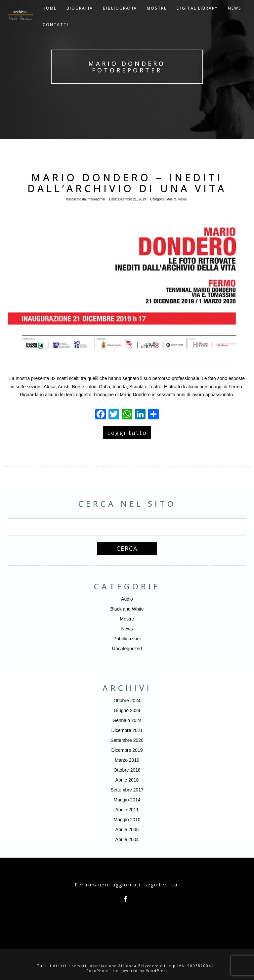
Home (50, 16)
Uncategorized (127, 649)
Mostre (157, 16)
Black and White (127, 609)
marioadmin (96, 199)
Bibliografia (120, 16)
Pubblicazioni (127, 639)
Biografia (80, 16)
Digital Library (197, 16)
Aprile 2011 (127, 810)
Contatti (56, 33)
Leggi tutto (127, 433)
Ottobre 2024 (127, 701)
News (182, 199)
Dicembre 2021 (127, 730)
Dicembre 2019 (127, 750)
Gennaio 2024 (127, 720)
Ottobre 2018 (127, 770)
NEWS (235, 16)
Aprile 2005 (127, 830)
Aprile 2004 (127, 839)
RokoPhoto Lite (103, 971)
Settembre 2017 (127, 790)
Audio (127, 599)
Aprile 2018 (127, 780)
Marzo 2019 (127, 760)
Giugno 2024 (127, 710)
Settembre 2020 (127, 740)
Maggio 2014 (127, 800)
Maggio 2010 (127, 820)
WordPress (157, 971)
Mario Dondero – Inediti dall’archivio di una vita (127, 183)
